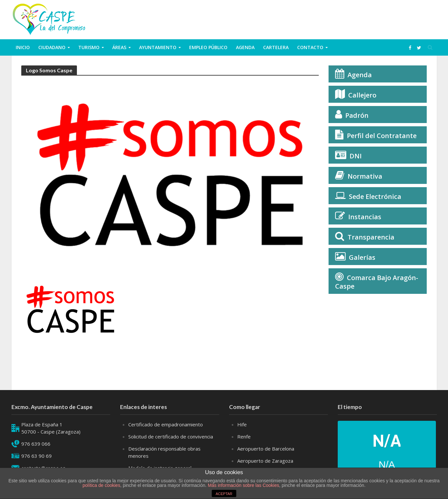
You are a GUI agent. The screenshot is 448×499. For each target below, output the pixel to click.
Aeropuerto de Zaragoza (265, 461)
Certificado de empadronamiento (166, 424)
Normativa (365, 176)
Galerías (362, 257)
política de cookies (101, 485)
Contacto (310, 47)
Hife (242, 424)
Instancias (365, 217)
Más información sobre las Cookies (243, 485)
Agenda (245, 47)
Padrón (357, 115)
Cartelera (276, 47)
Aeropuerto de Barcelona (266, 449)
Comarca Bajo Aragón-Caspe (377, 282)
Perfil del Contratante (382, 136)
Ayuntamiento (158, 47)
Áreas (119, 47)
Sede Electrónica (375, 196)
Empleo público (208, 47)
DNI (356, 156)
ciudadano (52, 47)
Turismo (89, 47)
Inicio (23, 47)
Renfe (244, 437)
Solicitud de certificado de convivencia (171, 437)
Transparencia (371, 237)
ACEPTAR (224, 494)
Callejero (362, 95)
